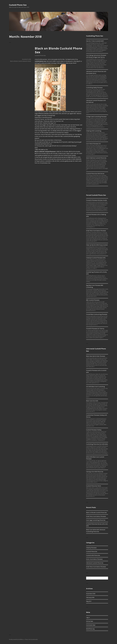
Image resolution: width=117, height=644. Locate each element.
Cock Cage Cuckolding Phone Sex (96, 520)
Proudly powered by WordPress (16, 639)
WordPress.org (90, 629)
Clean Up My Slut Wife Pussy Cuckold (97, 245)
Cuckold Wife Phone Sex (93, 555)
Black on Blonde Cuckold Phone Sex (96, 513)
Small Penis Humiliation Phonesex (96, 231)
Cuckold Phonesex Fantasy (94, 430)
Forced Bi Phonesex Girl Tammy (95, 329)
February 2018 (90, 597)
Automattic (35, 639)
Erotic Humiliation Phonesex (94, 559)
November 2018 (91, 594)
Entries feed (90, 621)
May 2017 (89, 601)
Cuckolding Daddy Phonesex (94, 88)
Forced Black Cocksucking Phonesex (97, 314)
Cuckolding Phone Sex (95, 36)
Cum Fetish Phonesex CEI (93, 144)
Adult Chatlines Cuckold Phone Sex (96, 158)
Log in (88, 617)
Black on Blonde (14, 61)
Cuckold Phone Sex (18, 5)
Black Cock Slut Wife (92, 401)
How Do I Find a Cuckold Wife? (95, 41)
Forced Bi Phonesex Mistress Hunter (97, 200)
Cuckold (20, 61)
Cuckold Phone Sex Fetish (94, 486)
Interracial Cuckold (27, 61)
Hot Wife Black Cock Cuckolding (95, 387)
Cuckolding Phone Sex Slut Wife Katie (97, 444)
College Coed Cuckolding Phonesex (96, 117)
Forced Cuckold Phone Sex (96, 195)
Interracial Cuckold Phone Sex (95, 563)
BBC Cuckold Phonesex (93, 300)
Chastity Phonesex (91, 548)
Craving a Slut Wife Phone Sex (95, 472)
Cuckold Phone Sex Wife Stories (95, 174)
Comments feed (91, 625)
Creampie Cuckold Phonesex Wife (96, 258)
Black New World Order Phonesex (96, 356)
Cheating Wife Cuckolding (94, 131)
